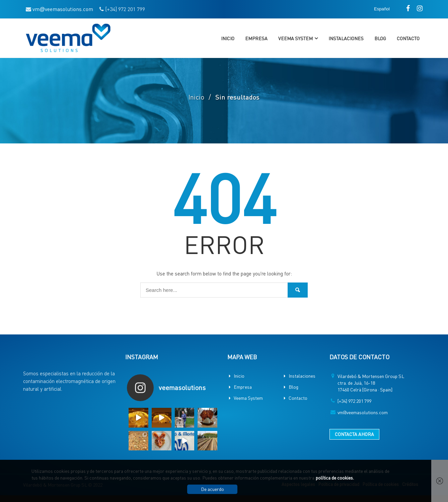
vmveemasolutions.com (63, 9)
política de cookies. (335, 478)
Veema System (295, 38)
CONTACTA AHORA (354, 434)
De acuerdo (212, 489)
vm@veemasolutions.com (363, 412)
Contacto (408, 38)
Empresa (256, 38)
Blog (380, 38)
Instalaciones (346, 38)
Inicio (228, 38)
